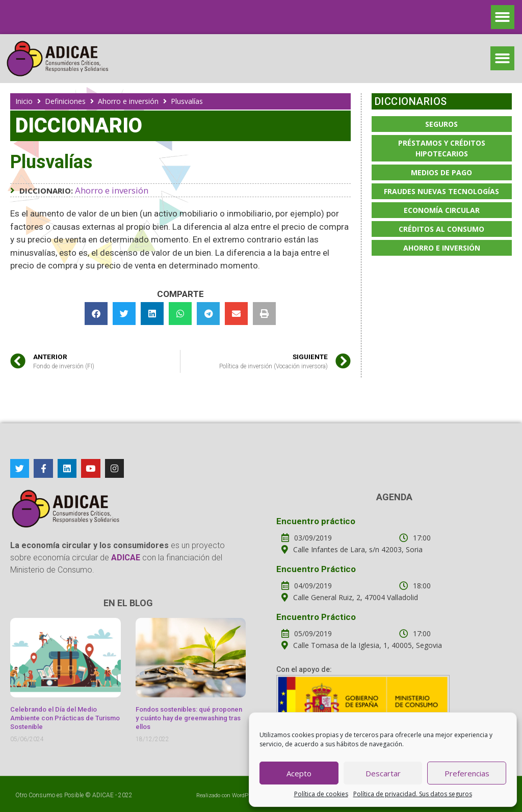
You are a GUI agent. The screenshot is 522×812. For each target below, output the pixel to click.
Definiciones (65, 101)
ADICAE (103, 795)
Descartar (383, 773)
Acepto (299, 773)
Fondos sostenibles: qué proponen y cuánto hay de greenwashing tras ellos (189, 718)
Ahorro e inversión (128, 101)
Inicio (24, 101)
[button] (503, 17)
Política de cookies (321, 794)
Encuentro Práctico (316, 569)
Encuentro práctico (316, 521)
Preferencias (467, 773)
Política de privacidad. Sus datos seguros (413, 794)
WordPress (245, 795)
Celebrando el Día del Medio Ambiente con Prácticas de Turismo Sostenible (65, 718)
